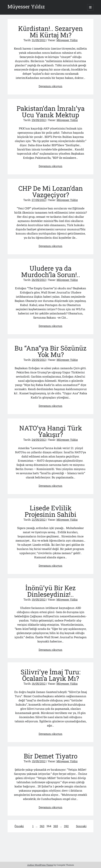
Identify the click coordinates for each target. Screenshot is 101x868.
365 (56, 826)
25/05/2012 (39, 360)
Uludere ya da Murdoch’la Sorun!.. (51, 271)
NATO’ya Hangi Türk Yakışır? (51, 431)
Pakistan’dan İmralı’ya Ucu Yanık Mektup (51, 111)
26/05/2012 (39, 280)
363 (42, 826)
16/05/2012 (39, 683)
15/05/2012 (39, 761)
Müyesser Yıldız (26, 7)
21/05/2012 (39, 519)
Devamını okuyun (51, 86)
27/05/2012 (39, 200)
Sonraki (81, 826)
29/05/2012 (39, 120)
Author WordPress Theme (40, 865)
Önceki (19, 826)
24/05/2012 (39, 440)
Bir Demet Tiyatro (51, 756)
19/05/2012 (39, 599)
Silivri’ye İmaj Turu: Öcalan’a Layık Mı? (51, 675)
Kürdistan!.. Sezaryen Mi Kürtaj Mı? (51, 32)
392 (66, 826)
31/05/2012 (39, 40)
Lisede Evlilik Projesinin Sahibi (51, 511)
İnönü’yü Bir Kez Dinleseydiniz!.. (51, 591)
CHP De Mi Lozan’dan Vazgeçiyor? (51, 191)
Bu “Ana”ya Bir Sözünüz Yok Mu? (51, 351)
